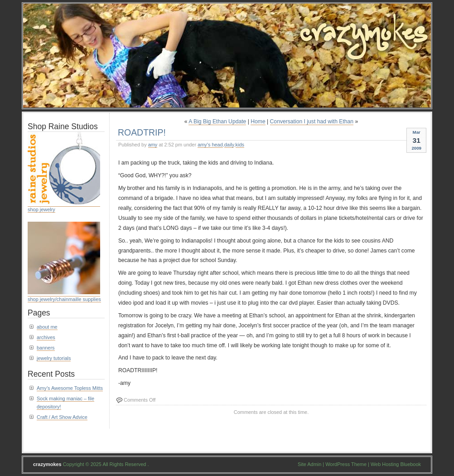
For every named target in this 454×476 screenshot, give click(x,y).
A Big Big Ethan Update (217, 121)
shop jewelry (41, 209)
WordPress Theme (346, 464)
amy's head (210, 145)
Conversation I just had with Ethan (312, 121)
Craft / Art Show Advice (62, 417)
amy (153, 145)
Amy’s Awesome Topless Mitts (70, 388)
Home (258, 121)
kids (240, 145)
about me (47, 327)
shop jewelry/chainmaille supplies (64, 299)
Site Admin (309, 464)
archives (46, 337)
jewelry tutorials (54, 358)
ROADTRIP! (142, 132)
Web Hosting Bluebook (396, 464)
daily (229, 145)
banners (46, 348)
